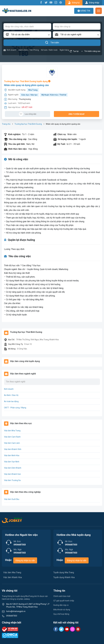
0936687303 (12, 616)
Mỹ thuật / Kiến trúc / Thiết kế (54, 95)
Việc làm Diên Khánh (13, 468)
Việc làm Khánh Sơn (12, 474)
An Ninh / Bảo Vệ (11, 395)
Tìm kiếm (52, 43)
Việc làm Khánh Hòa (13, 577)
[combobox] (27, 35)
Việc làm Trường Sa (12, 480)
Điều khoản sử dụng (62, 610)
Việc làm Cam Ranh (12, 437)
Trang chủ (6, 124)
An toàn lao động (11, 401)
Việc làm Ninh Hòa (12, 455)
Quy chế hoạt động (61, 614)
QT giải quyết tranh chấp (64, 601)
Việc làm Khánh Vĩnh (13, 449)
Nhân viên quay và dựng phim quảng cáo (26, 85)
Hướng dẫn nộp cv (61, 605)
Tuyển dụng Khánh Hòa (64, 577)
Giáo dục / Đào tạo (29, 95)
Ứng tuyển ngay (77, 114)
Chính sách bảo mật (62, 596)
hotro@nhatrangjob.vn (16, 611)
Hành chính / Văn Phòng (29, 50)
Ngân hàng (64, 50)
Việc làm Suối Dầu (12, 499)
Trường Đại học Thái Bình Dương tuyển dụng (27, 81)
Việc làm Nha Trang (12, 431)
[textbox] (27, 35)
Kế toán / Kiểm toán (49, 50)
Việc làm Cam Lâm (12, 443)
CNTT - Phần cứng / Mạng (15, 408)
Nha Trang (33, 90)
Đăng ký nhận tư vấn (25, 560)
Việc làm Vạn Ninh (12, 462)
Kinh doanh (10, 50)
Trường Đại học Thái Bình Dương (28, 124)
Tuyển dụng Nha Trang (64, 572)
